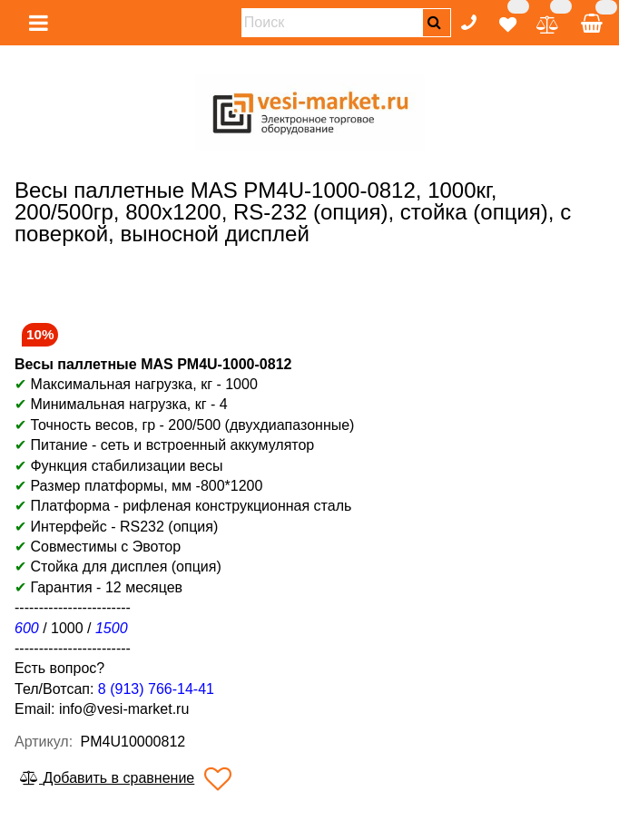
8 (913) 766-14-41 (156, 689)
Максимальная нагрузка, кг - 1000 (136, 384)
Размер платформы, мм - (115, 486)
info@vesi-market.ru (124, 709)
